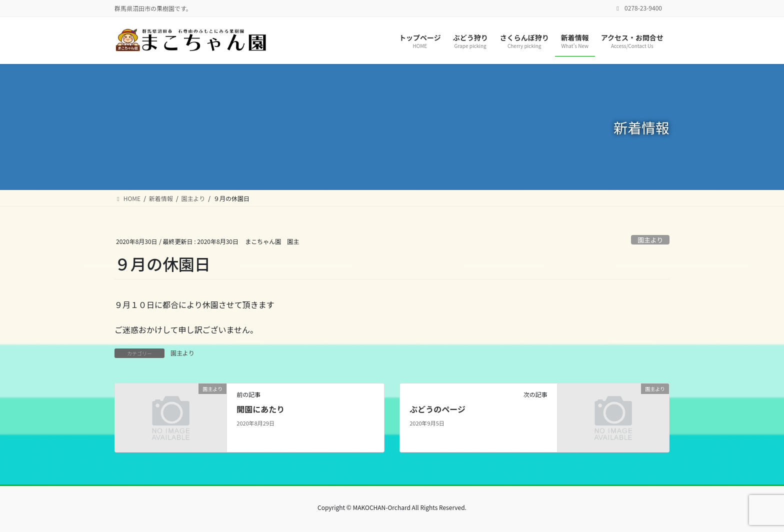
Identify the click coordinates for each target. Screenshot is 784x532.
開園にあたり (260, 409)
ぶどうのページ (437, 409)
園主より (650, 240)
